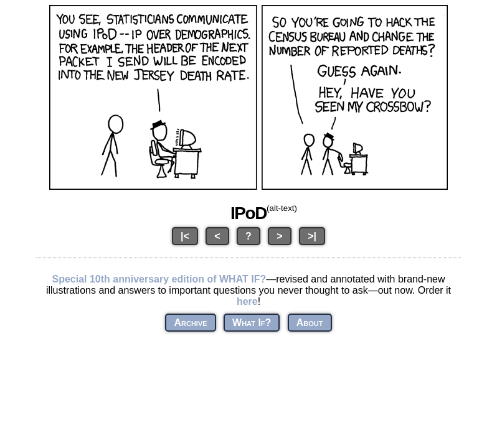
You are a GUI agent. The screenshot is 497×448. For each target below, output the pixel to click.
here (247, 301)
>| (312, 236)
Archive (190, 323)
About (310, 323)
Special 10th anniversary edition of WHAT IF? (159, 279)
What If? (252, 323)
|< (185, 236)
